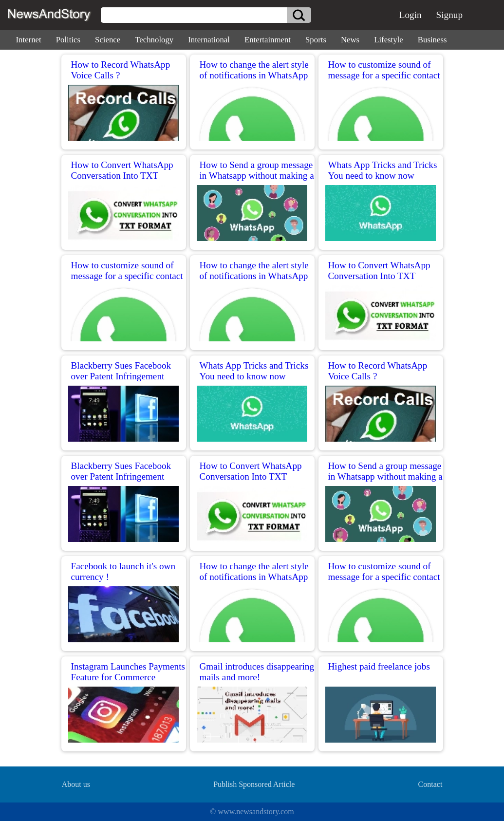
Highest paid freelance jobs (379, 666)
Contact (430, 784)
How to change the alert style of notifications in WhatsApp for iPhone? (254, 75)
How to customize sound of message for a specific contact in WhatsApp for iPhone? (384, 75)
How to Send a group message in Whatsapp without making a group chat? (257, 176)
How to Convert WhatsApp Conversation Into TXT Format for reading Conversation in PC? (122, 181)
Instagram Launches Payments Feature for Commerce (128, 672)
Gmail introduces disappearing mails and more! (257, 672)
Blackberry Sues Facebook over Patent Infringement (121, 371)
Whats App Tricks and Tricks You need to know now (383, 170)
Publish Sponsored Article (254, 784)
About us (76, 784)
